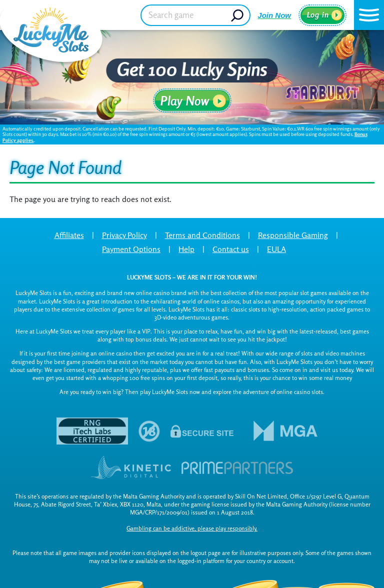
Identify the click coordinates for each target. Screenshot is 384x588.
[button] (369, 15)
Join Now (274, 15)
